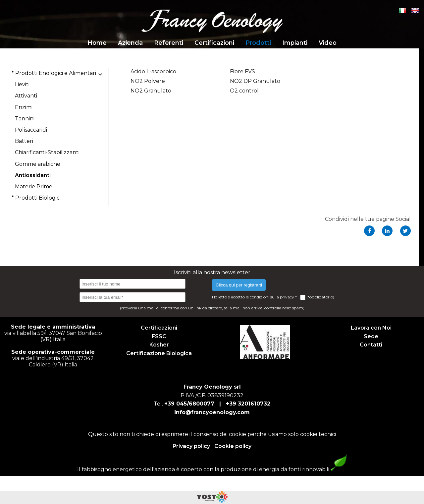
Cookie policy (233, 446)
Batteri (24, 141)
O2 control (244, 91)
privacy (288, 297)
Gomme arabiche (38, 164)
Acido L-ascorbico (153, 71)
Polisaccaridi (31, 130)
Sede (371, 336)
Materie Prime (34, 187)
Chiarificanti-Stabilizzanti (47, 152)
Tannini (25, 119)
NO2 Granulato (151, 91)
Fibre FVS (242, 71)
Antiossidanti (33, 175)
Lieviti (22, 84)
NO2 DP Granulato (255, 81)
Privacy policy (191, 446)
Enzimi (24, 107)
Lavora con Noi (371, 328)
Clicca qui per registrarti (239, 285)
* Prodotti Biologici (36, 198)
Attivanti (26, 96)
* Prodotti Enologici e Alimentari (54, 73)
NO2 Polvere (148, 81)
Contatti (371, 345)
